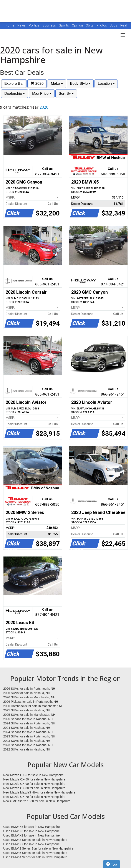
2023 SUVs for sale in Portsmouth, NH (29, 736)
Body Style (80, 84)
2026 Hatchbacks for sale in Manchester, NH (33, 706)
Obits (90, 25)
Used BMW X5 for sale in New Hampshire (32, 827)
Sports (64, 25)
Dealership (15, 94)
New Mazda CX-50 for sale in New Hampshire (34, 779)
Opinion (78, 25)
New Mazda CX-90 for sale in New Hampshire (34, 784)
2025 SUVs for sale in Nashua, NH (27, 710)
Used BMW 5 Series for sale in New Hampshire (35, 853)
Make (57, 84)
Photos (102, 25)
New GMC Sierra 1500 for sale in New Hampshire (37, 801)
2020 (37, 84)
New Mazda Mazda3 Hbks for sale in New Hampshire (39, 792)
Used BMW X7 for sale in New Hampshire (32, 844)
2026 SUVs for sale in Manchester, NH (29, 697)
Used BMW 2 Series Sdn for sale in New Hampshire (38, 848)
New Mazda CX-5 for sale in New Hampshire (33, 775)
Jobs (114, 25)
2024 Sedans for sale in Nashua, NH (28, 732)
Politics (34, 25)
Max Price (42, 94)
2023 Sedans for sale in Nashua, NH (28, 745)
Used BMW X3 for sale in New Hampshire (32, 831)
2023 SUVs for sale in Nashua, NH (27, 741)
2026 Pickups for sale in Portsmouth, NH (31, 702)
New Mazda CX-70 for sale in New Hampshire (34, 797)
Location (106, 84)
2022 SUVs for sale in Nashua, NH (27, 749)
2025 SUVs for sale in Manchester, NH (29, 715)
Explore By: (14, 84)
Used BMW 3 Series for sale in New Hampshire (35, 840)
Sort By (66, 94)
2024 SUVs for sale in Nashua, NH (27, 728)
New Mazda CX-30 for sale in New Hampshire (34, 788)
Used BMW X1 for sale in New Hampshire (32, 835)
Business (50, 25)
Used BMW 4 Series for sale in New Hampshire (35, 857)
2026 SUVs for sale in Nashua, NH (27, 693)
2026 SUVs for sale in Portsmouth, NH (29, 689)
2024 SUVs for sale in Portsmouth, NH (29, 723)
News (22, 25)
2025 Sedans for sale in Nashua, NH (28, 719)
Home (10, 25)
